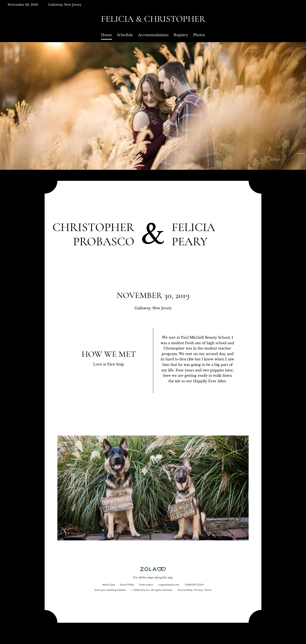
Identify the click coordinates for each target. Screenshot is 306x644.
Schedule (125, 35)
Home (107, 35)
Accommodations (153, 35)
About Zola (108, 585)
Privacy (198, 590)
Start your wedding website (110, 590)
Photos (199, 35)
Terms (208, 590)
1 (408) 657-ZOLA (194, 585)
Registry (181, 35)
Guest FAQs (127, 585)
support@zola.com (169, 585)
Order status (146, 585)
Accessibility (185, 590)
